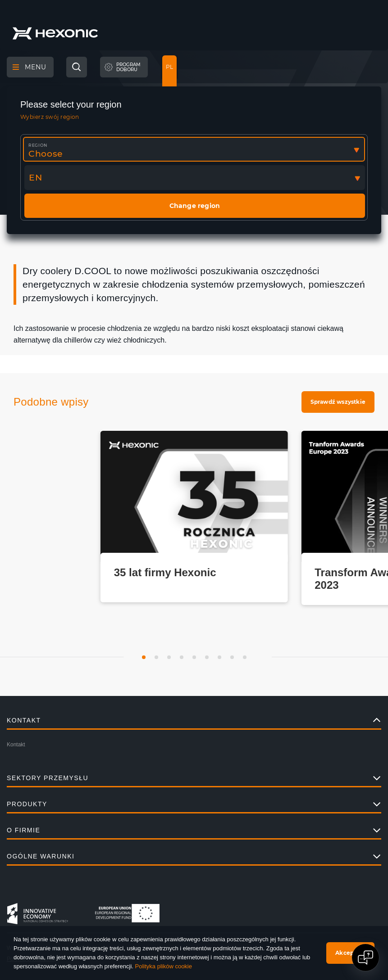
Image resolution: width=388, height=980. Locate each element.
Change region (195, 206)
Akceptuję (350, 953)
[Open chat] (365, 957)
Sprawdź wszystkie (338, 402)
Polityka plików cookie (164, 966)
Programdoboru (128, 67)
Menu (30, 67)
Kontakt (16, 745)
